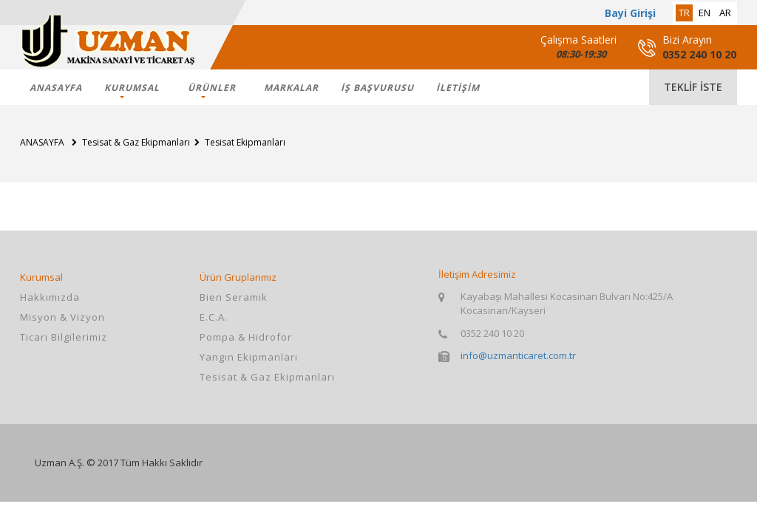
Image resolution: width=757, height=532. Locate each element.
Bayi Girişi (630, 13)
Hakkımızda (50, 297)
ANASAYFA (56, 88)
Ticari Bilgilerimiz (64, 337)
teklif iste (693, 87)
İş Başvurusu (377, 88)
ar (725, 13)
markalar (291, 88)
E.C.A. (214, 317)
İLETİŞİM (458, 88)
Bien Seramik (234, 297)
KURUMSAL (132, 88)
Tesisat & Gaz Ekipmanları (267, 377)
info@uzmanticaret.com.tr (518, 355)
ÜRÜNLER (212, 88)
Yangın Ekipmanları (249, 357)
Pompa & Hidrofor (246, 337)
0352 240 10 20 (699, 54)
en (705, 13)
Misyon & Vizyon (62, 317)
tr (684, 13)
